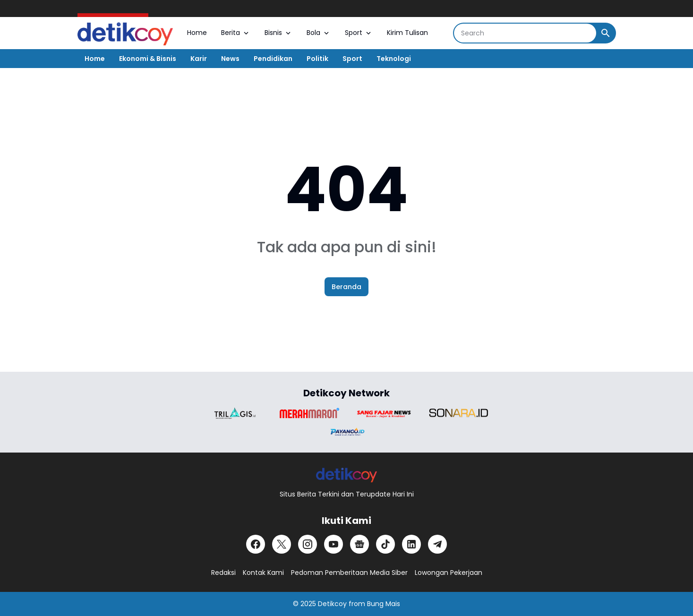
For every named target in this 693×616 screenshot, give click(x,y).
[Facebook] (256, 544)
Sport (359, 33)
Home (197, 33)
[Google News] (359, 544)
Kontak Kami (263, 573)
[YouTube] (334, 544)
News (230, 59)
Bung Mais (384, 604)
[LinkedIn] (411, 544)
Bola (319, 33)
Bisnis (278, 33)
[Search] (525, 33)
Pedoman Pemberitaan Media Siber (349, 573)
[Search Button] (606, 33)
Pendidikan (273, 59)
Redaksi (223, 573)
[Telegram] (437, 544)
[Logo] (346, 475)
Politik (317, 59)
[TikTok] (385, 544)
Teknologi (394, 59)
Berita (236, 33)
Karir (199, 59)
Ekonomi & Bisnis (148, 59)
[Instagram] (308, 544)
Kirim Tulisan (407, 33)
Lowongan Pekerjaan (449, 573)
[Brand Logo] (235, 413)
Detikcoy (332, 604)
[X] (282, 544)
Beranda (346, 287)
